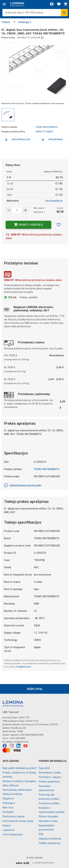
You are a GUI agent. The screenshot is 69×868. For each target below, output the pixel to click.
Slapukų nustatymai (50, 839)
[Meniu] (4, 4)
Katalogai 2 (25, 22)
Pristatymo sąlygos (50, 777)
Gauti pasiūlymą (54, 201)
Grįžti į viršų (34, 689)
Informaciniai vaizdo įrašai (18, 821)
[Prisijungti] (52, 4)
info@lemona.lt (24, 667)
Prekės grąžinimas (49, 782)
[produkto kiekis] (17, 210)
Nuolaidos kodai (48, 821)
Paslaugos (9, 803)
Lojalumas (9, 830)
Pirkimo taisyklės (49, 816)
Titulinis (6, 22)
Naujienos (8, 799)
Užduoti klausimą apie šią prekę (23, 485)
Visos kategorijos (13, 834)
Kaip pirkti (44, 768)
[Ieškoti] (64, 13)
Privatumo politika (49, 803)
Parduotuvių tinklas (14, 816)
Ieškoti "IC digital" (44, 131)
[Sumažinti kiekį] (25, 210)
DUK (41, 834)
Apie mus (8, 807)
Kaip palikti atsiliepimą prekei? (20, 768)
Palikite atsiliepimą (49, 843)
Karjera (7, 825)
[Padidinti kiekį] (9, 210)
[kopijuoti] (42, 38)
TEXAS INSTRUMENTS (47, 127)
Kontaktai (8, 812)
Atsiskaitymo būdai (50, 773)
